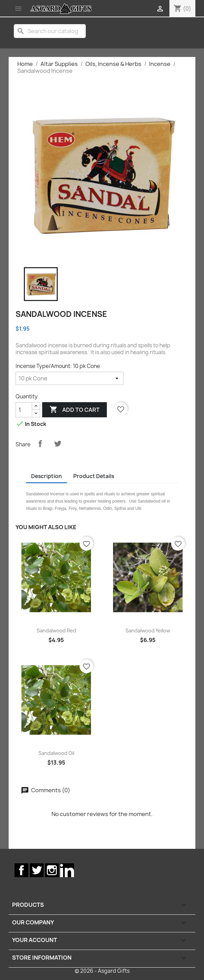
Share (40, 444)
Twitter (37, 870)
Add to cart (75, 410)
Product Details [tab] (94, 476)
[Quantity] (24, 410)
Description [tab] (47, 476)
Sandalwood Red (56, 630)
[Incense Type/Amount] (69, 378)
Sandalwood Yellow (148, 630)
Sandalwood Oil (56, 753)
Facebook (21, 870)
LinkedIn (67, 870)
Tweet (58, 444)
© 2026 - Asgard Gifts (102, 971)
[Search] (50, 31)
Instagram (52, 870)
